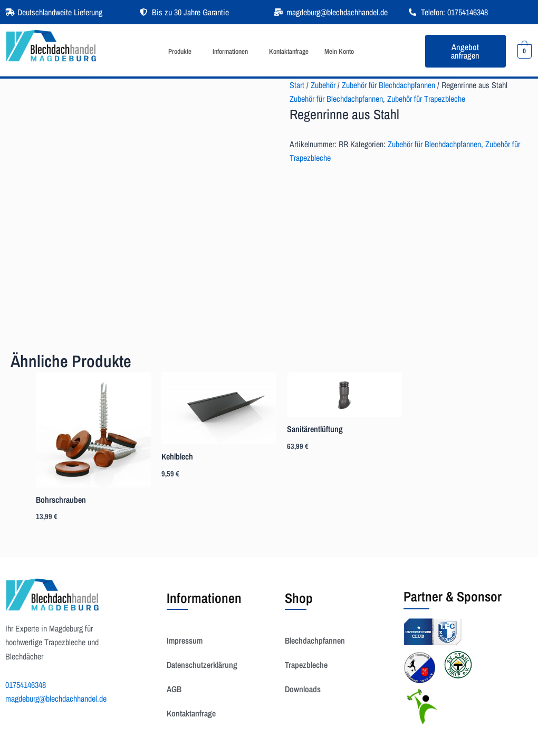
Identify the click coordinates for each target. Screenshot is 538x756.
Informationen (230, 51)
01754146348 (26, 685)
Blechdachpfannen (315, 640)
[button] (182, 51)
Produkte (180, 51)
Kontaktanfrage (289, 51)
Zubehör (323, 85)
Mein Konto (339, 51)
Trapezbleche (306, 665)
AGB (174, 689)
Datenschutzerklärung (202, 665)
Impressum (185, 640)
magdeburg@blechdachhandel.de (56, 698)
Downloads (303, 689)
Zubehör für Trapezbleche (426, 99)
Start (297, 85)
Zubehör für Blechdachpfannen (388, 85)
